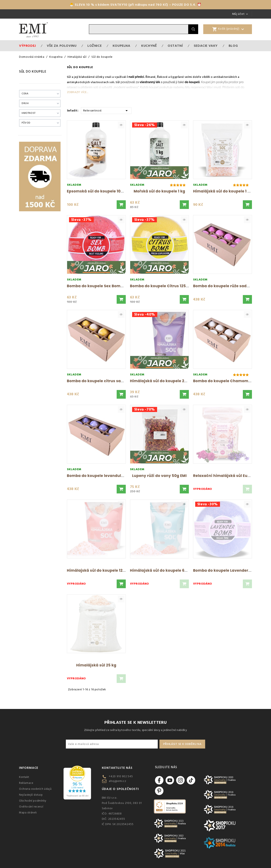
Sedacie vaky (206, 46)
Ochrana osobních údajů (35, 789)
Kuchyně (149, 46)
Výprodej (28, 46)
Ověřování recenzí (31, 807)
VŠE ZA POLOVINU (62, 46)
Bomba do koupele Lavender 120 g (226, 570)
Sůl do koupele (33, 71)
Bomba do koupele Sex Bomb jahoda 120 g (107, 286)
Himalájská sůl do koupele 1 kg (223, 191)
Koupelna (122, 46)
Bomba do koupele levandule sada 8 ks (105, 476)
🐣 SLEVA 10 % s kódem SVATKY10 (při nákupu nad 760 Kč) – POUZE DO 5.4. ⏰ (135, 5)
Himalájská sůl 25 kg (96, 665)
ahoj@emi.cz (118, 781)
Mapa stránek (28, 813)
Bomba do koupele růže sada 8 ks (225, 286)
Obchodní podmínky (33, 801)
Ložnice (95, 46)
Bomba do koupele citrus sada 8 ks (101, 381)
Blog (233, 46)
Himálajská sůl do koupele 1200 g (99, 570)
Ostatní (175, 46)
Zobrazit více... (77, 92)
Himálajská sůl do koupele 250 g (161, 381)
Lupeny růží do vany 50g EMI (159, 476)
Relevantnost (106, 110)
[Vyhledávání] (139, 29)
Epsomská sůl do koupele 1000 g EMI (102, 191)
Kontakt (24, 777)
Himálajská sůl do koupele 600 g (161, 570)
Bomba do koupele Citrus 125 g (160, 286)
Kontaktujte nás (117, 768)
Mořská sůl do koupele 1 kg (159, 191)
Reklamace (26, 783)
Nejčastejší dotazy (31, 795)
